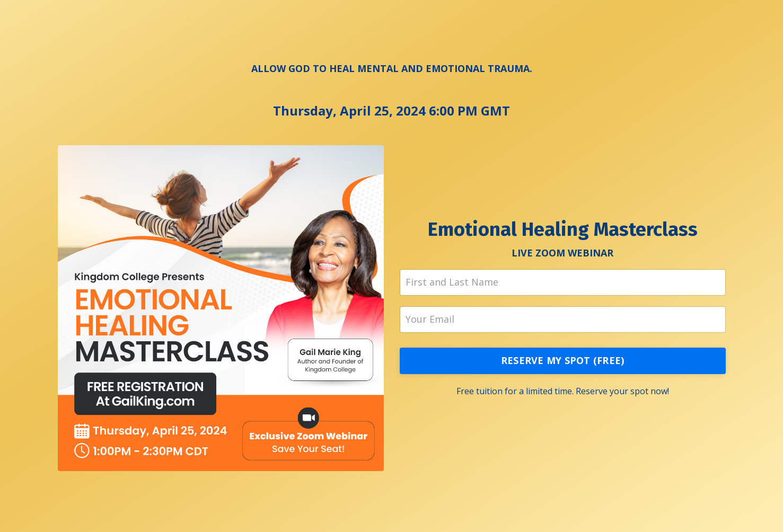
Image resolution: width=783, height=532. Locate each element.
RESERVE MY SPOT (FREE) (563, 360)
